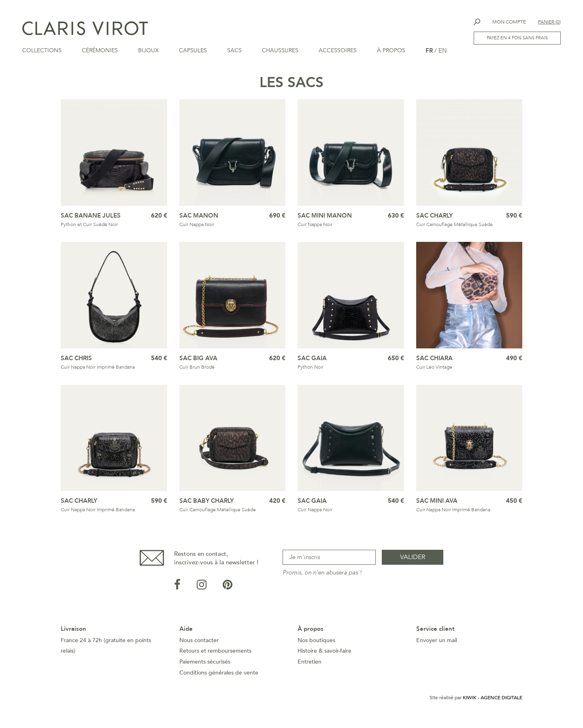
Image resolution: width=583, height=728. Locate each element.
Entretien (310, 669)
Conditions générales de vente (219, 680)
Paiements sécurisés (205, 669)
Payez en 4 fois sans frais (517, 38)
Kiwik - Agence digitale (493, 705)
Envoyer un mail (437, 647)
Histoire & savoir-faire (324, 658)
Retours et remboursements (215, 658)
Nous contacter (199, 647)
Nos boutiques (316, 647)
